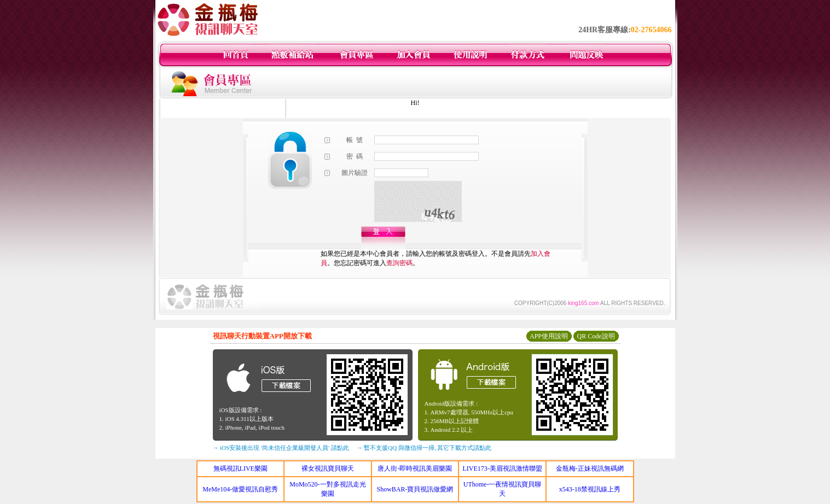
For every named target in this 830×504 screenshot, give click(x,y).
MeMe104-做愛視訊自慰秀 (240, 489)
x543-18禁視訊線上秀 (590, 489)
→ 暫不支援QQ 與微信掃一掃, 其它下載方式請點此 (424, 448)
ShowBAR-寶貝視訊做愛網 (415, 489)
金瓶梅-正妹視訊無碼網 (590, 468)
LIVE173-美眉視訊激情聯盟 (502, 468)
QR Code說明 (596, 336)
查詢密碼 (399, 263)
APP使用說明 (549, 336)
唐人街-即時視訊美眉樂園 (415, 468)
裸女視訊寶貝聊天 (328, 468)
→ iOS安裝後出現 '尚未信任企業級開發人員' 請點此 (281, 448)
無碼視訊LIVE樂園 (240, 468)
